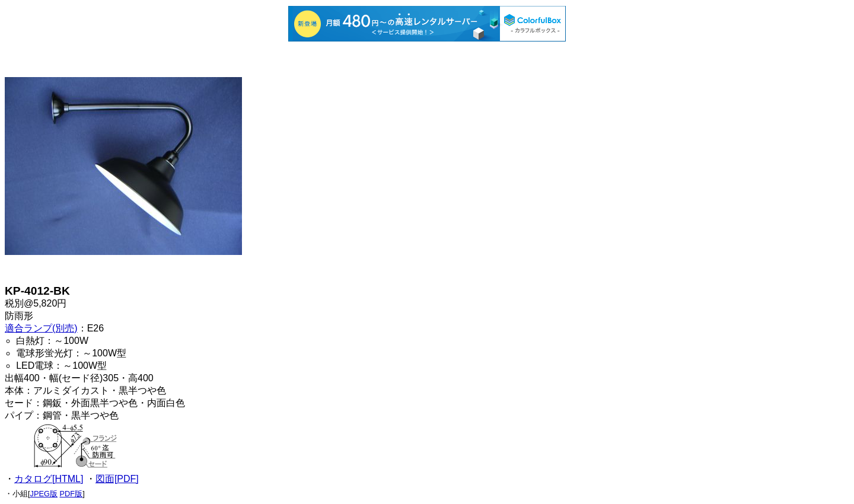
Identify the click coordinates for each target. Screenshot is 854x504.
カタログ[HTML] (49, 479)
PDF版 (71, 494)
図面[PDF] (117, 479)
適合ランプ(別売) (41, 328)
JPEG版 (44, 494)
